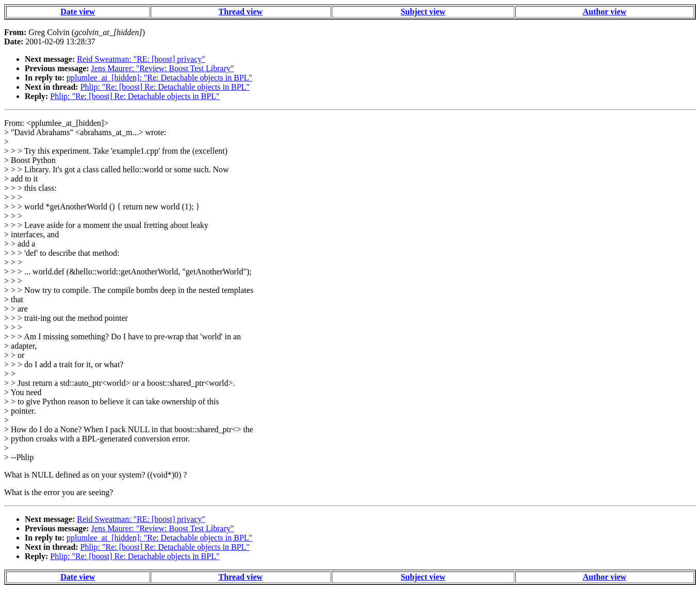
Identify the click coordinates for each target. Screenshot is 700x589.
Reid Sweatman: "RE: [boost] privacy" (141, 59)
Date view (78, 12)
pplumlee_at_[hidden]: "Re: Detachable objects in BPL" (159, 78)
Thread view (241, 12)
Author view (605, 12)
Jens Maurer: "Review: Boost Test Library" (163, 68)
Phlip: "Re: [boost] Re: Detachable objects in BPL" (165, 87)
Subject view (423, 12)
